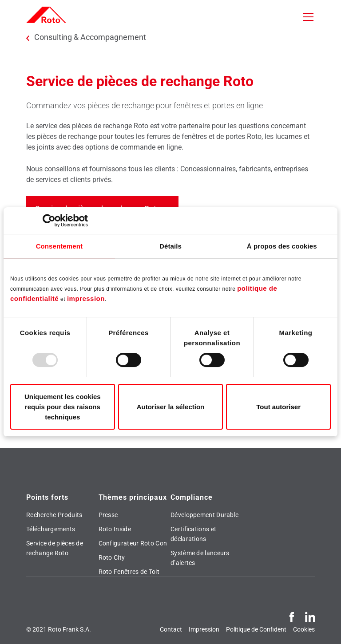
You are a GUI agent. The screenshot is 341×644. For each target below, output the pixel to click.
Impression (204, 629)
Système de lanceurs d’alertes (200, 558)
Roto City (112, 557)
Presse (108, 515)
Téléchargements (51, 529)
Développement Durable (204, 515)
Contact (171, 629)
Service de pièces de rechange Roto (55, 548)
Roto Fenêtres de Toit (129, 572)
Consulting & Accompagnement (90, 37)
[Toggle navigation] (308, 17)
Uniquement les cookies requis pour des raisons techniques (63, 407)
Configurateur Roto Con (133, 543)
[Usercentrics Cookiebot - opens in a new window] (49, 221)
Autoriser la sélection (171, 407)
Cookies (304, 629)
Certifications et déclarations (193, 534)
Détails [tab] (170, 246)
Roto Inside (115, 529)
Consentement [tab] (59, 246)
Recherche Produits (54, 515)
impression (86, 298)
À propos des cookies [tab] (282, 246)
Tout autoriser (278, 407)
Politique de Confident (256, 629)
